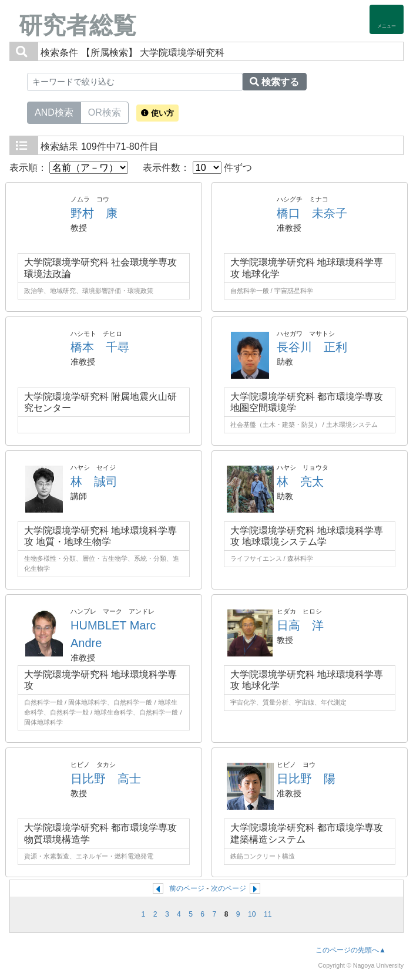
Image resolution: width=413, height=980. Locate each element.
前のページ (187, 888)
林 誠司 (94, 481)
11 (268, 914)
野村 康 (94, 213)
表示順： (69, 168)
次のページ (229, 888)
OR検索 (105, 112)
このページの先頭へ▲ (351, 950)
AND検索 (54, 112)
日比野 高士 (106, 779)
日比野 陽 (306, 779)
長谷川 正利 (312, 347)
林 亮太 (300, 481)
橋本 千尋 (100, 347)
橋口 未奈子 (312, 213)
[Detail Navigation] (387, 19)
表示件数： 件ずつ (197, 168)
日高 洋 (300, 625)
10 (252, 914)
